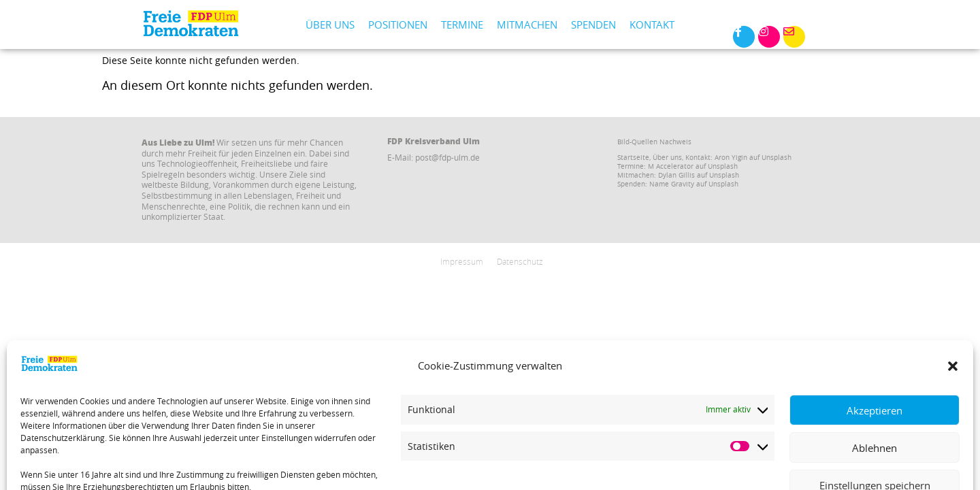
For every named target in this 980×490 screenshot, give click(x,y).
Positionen (398, 24)
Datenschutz (520, 261)
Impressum (462, 261)
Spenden (593, 24)
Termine (462, 24)
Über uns (330, 24)
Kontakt (652, 24)
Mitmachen (527, 24)
